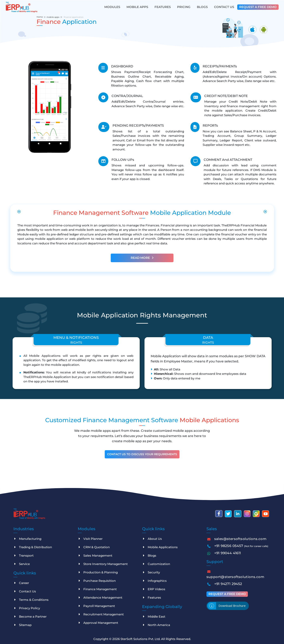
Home (40, 17)
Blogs (202, 7)
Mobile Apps (137, 7)
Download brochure (232, 606)
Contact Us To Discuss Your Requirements (142, 454)
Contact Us (224, 7)
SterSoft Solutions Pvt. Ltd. (141, 639)
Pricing (184, 7)
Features (163, 7)
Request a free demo (258, 7)
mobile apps (53, 17)
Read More (142, 258)
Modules (112, 7)
